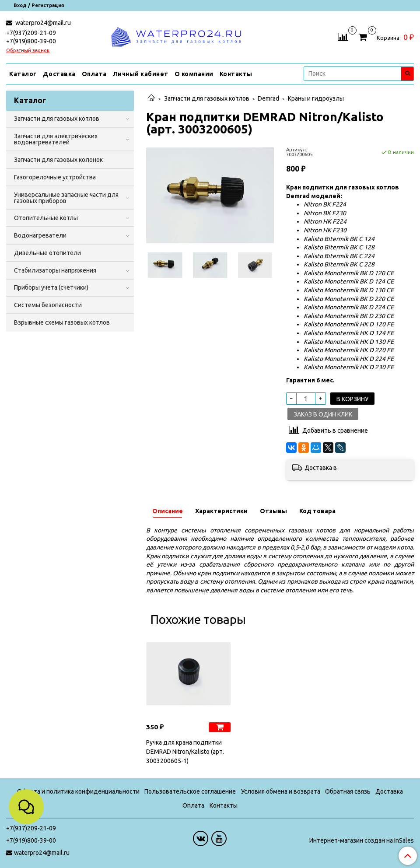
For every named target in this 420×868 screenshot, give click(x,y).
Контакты (236, 74)
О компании (194, 74)
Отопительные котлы (46, 218)
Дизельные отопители (47, 253)
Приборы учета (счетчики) (51, 287)
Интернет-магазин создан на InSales (362, 840)
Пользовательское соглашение (190, 791)
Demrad (268, 98)
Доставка (59, 74)
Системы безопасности (48, 305)
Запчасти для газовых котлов (207, 98)
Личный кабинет (141, 74)
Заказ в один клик (323, 414)
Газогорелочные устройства (55, 177)
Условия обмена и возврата (281, 791)
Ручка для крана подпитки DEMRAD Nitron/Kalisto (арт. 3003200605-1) (185, 752)
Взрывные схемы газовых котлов (62, 322)
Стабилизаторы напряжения (55, 270)
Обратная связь (348, 791)
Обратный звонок (28, 51)
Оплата (94, 74)
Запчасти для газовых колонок (58, 160)
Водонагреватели (40, 235)
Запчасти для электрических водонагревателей (56, 139)
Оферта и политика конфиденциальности (78, 791)
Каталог (23, 74)
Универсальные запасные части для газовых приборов (66, 198)
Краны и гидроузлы (316, 98)
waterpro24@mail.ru (42, 23)
